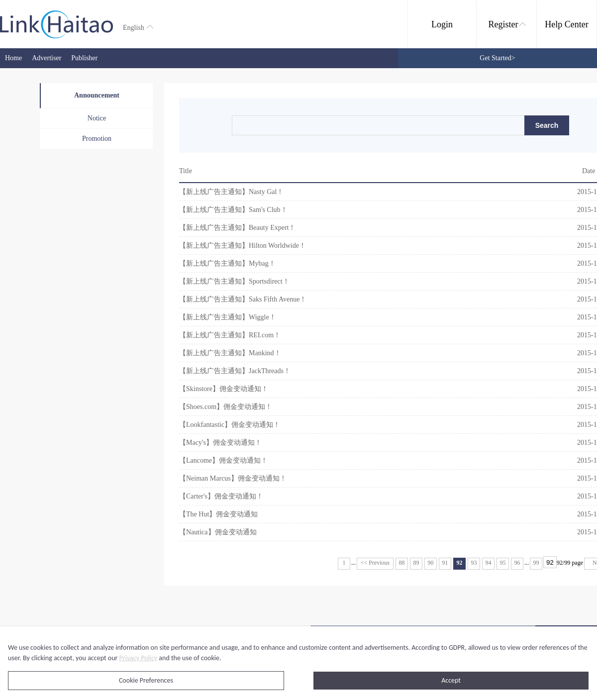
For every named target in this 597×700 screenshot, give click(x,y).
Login (442, 24)
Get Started (497, 58)
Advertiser (47, 58)
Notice (97, 118)
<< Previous (375, 563)
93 (474, 563)
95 (503, 563)
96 (517, 563)
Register (507, 24)
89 (416, 563)
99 (536, 563)
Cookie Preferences (146, 680)
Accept (451, 680)
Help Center (566, 24)
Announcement (97, 95)
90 (431, 563)
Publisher (84, 58)
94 (489, 563)
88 (402, 563)
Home (13, 58)
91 (445, 563)
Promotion (97, 139)
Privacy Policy (139, 658)
